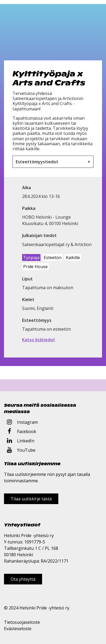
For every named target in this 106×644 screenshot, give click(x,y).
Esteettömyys (37, 320)
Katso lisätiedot (39, 340)
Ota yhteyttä (23, 579)
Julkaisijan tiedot (39, 236)
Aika (26, 188)
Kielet (28, 300)
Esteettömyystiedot (37, 162)
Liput (27, 279)
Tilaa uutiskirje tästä (31, 499)
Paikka (29, 208)
